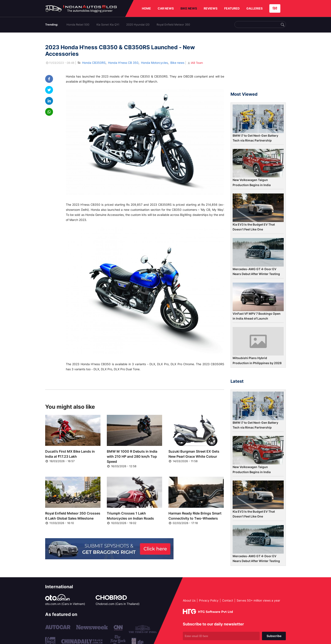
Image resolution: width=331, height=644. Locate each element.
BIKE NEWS (189, 8)
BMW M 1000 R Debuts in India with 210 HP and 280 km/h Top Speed (132, 456)
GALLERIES (254, 8)
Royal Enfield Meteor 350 (173, 25)
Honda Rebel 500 (78, 25)
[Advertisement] (258, 64)
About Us (189, 600)
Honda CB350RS (94, 63)
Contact (228, 600)
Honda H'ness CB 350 (123, 63)
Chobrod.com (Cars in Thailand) (118, 604)
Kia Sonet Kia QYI (108, 25)
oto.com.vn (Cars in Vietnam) (65, 604)
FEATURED (232, 8)
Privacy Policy (209, 600)
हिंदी (275, 8)
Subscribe (274, 636)
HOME (146, 8)
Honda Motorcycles (154, 63)
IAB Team (195, 63)
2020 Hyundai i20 (138, 25)
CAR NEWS (166, 8)
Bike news (177, 63)
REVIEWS (211, 8)
